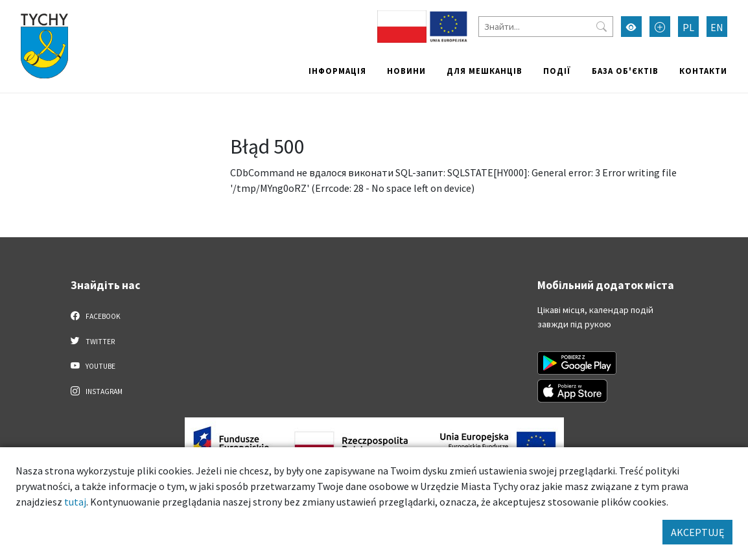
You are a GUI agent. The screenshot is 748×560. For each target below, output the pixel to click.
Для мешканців (485, 71)
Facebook (96, 316)
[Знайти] (546, 27)
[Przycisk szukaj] (602, 27)
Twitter (93, 341)
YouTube (93, 366)
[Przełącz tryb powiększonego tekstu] (660, 27)
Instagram (97, 391)
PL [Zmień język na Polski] (688, 27)
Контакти (703, 71)
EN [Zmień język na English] (717, 27)
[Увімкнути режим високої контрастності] (631, 27)
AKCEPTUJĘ (697, 532)
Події (557, 71)
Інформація (337, 71)
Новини (406, 71)
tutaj (75, 502)
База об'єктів (625, 71)
